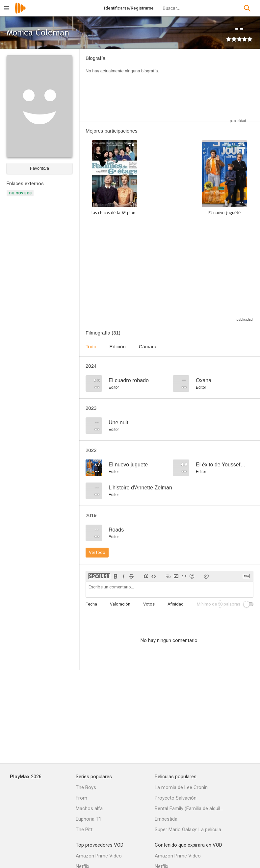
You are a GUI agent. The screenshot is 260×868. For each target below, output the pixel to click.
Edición (118, 347)
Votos (149, 604)
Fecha (91, 604)
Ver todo (97, 552)
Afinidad (176, 604)
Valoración (120, 604)
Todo (91, 347)
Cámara (148, 347)
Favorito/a (39, 168)
